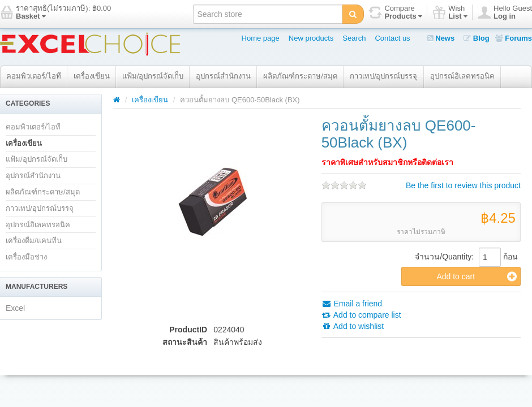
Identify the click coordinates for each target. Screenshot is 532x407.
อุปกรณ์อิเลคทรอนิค (462, 76)
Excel (15, 308)
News (441, 38)
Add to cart (477, 276)
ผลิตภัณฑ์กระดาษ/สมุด (300, 76)
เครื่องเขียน (92, 76)
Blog (477, 38)
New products (311, 38)
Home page (261, 38)
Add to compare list (361, 315)
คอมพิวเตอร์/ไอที (34, 76)
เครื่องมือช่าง (26, 257)
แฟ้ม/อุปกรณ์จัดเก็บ (153, 76)
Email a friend (352, 304)
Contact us (392, 38)
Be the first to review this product (463, 185)
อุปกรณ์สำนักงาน (223, 76)
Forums (514, 38)
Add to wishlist (353, 326)
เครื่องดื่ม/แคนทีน (34, 241)
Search (354, 38)
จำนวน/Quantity (443, 257)
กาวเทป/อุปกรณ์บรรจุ (384, 76)
